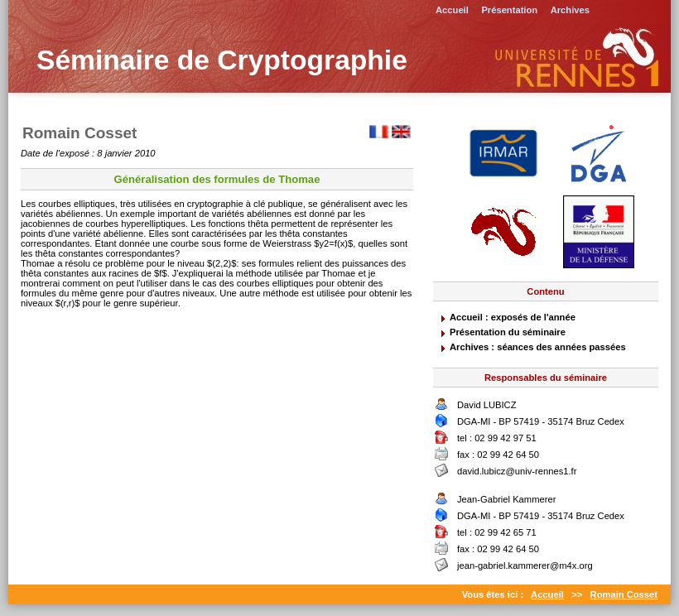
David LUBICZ (487, 405)
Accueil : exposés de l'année (513, 317)
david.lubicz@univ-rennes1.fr (517, 471)
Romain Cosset (624, 594)
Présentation (509, 10)
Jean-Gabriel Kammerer (506, 499)
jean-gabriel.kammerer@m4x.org (525, 565)
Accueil (452, 10)
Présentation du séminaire (508, 332)
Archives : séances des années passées (538, 347)
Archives (570, 10)
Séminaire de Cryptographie (222, 60)
